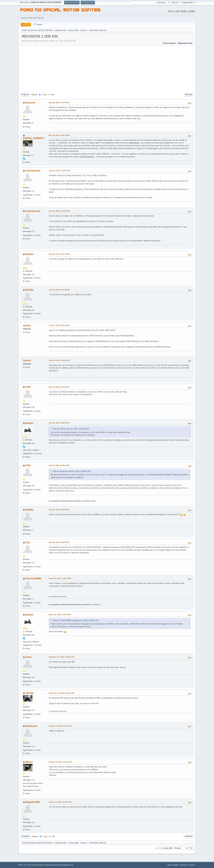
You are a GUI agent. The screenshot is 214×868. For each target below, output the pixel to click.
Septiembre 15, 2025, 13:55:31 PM (61, 657)
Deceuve (30, 103)
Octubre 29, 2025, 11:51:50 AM (60, 762)
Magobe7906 (33, 802)
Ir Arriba (25, 836)
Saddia (29, 510)
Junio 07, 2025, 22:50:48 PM (59, 325)
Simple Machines (38, 865)
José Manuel (95, 604)
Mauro (29, 762)
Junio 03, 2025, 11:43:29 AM (59, 171)
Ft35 (28, 387)
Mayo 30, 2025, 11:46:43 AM (59, 135)
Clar (28, 542)
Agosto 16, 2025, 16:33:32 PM (60, 615)
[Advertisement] (107, 69)
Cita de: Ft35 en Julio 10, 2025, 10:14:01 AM (71, 429)
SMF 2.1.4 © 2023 (25, 865)
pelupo (29, 423)
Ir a (157, 848)
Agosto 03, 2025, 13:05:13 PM (60, 578)
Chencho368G (33, 578)
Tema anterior (169, 43)
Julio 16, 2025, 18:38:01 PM (59, 423)
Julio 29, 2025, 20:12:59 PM (59, 510)
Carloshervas (33, 171)
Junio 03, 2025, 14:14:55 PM (59, 211)
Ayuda (170, 865)
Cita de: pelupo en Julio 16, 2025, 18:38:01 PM (72, 471)
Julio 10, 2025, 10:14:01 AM (59, 387)
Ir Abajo (25, 95)
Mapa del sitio (51, 865)
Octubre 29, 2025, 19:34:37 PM (60, 802)
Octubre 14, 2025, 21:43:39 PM (60, 726)
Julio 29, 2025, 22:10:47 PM (59, 542)
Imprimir (189, 95)
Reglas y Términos (180, 865)
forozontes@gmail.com (65, 865)
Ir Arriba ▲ (192, 865)
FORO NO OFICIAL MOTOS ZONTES (60, 10)
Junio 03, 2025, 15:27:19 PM (59, 254)
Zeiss (29, 657)
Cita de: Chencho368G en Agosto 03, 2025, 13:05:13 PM (76, 620)
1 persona (54, 596)
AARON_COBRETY (34, 138)
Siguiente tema (185, 43)
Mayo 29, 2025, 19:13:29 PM (59, 103)
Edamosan (32, 726)
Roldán (30, 254)
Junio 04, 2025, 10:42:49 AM (59, 290)
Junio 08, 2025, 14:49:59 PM (59, 360)
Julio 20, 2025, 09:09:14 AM (59, 465)
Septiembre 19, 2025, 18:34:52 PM (61, 693)
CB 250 (30, 693)
